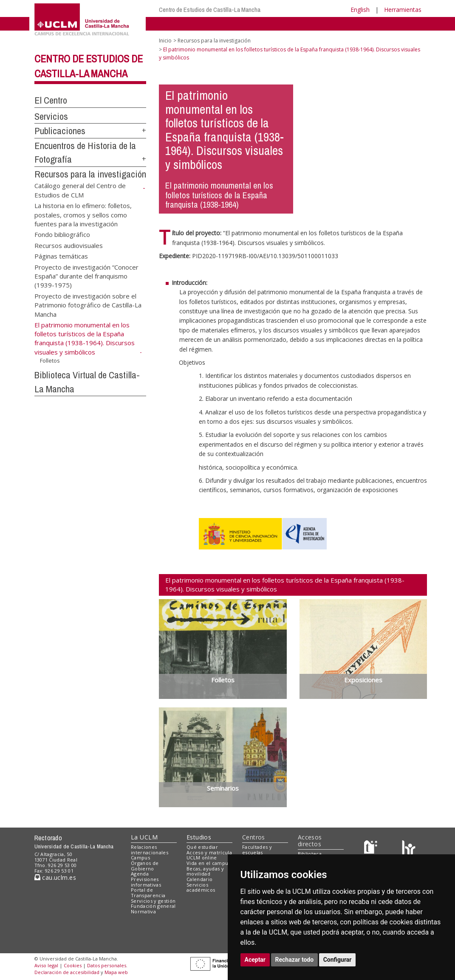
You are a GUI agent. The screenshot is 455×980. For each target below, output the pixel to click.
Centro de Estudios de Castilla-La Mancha (210, 10)
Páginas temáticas (61, 256)
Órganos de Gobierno (145, 866)
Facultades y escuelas (257, 850)
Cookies (73, 965)
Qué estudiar (202, 847)
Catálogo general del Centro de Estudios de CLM (80, 190)
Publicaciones (60, 131)
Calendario (199, 879)
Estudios (199, 837)
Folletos (50, 360)
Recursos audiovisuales (69, 245)
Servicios (51, 116)
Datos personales (107, 965)
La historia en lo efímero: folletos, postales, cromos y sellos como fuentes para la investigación (83, 215)
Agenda (140, 874)
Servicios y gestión (153, 901)
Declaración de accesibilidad (67, 972)
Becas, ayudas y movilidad (205, 871)
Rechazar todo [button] (295, 960)
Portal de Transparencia (148, 893)
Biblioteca (310, 854)
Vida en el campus (209, 863)
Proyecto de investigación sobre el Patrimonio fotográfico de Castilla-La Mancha (88, 305)
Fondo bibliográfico (62, 234)
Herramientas (403, 10)
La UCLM (144, 837)
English (360, 10)
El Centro (51, 100)
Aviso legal (46, 965)
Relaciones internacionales (150, 850)
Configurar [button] (338, 960)
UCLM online (202, 857)
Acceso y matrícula (209, 852)
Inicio (165, 41)
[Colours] (408, 849)
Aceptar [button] (255, 960)
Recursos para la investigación (90, 174)
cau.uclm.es (55, 877)
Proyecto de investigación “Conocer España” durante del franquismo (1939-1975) (86, 276)
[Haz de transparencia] (372, 849)
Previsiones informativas (146, 882)
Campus (140, 857)
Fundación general (153, 906)
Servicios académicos (201, 887)
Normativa (143, 911)
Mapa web (116, 972)
